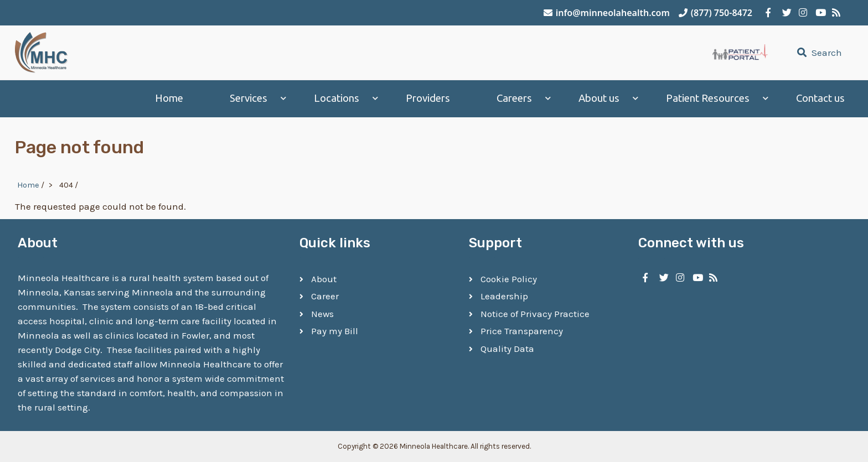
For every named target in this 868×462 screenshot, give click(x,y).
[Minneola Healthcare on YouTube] (818, 13)
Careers (514, 98)
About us (599, 98)
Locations (337, 98)
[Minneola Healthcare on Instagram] (802, 13)
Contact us (820, 98)
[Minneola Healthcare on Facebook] (768, 13)
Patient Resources (708, 98)
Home (169, 98)
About (324, 279)
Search (818, 53)
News (322, 314)
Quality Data (507, 349)
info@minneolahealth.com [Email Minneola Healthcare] (607, 13)
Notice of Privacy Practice (535, 314)
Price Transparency (522, 331)
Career (325, 296)
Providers (428, 98)
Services (249, 98)
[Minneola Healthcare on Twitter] (785, 13)
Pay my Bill (335, 331)
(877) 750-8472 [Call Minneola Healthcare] (715, 13)
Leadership (504, 296)
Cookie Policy (509, 279)
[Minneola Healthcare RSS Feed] (835, 13)
